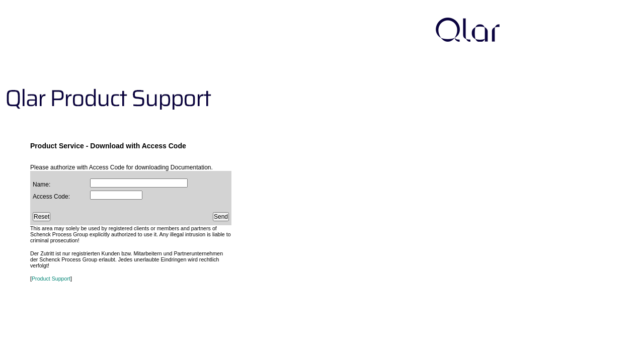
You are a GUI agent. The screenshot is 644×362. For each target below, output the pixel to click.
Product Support (51, 279)
